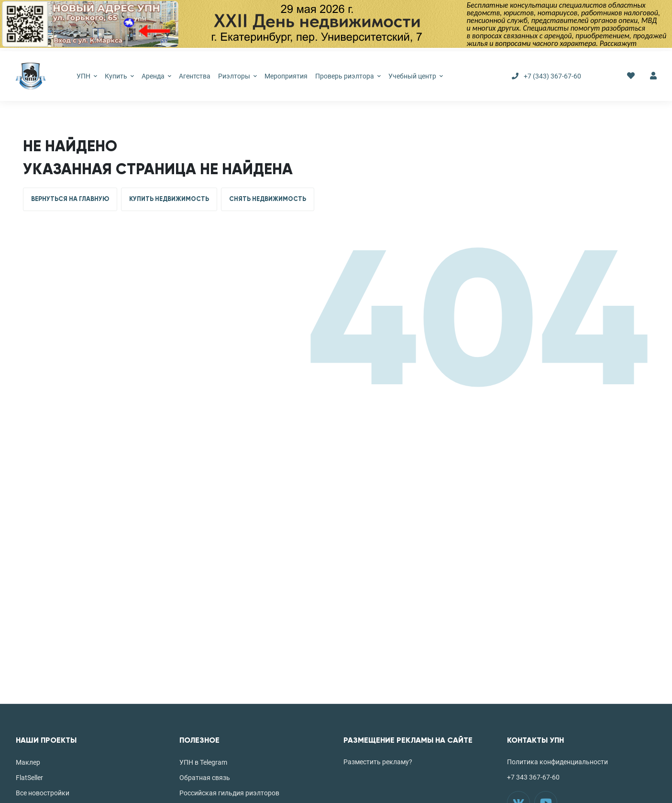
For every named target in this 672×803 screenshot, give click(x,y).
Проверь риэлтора (348, 76)
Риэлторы (237, 76)
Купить (119, 76)
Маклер (28, 762)
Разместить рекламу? (378, 762)
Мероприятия (286, 76)
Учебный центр (416, 76)
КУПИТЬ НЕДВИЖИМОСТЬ (169, 199)
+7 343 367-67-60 (533, 777)
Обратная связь (205, 778)
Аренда (156, 76)
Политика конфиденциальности (557, 762)
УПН (87, 76)
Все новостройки (43, 793)
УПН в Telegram (203, 762)
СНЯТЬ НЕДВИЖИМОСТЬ (268, 199)
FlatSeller (29, 778)
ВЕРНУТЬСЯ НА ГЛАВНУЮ (70, 199)
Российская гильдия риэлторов (229, 793)
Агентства (195, 76)
